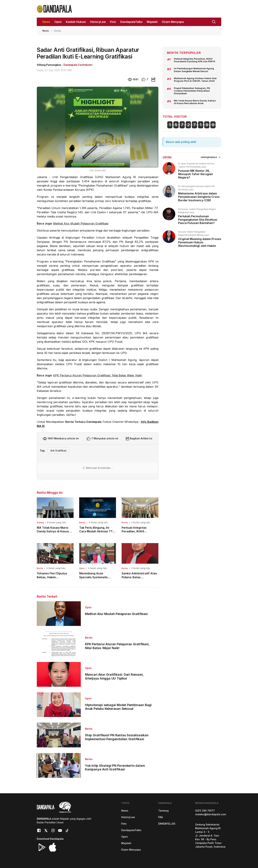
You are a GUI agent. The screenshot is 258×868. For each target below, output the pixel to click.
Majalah (126, 843)
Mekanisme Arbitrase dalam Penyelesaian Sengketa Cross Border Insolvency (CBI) (199, 197)
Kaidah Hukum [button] (76, 22)
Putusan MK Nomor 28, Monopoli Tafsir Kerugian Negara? (196, 174)
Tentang (163, 811)
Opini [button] (58, 22)
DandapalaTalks (131, 830)
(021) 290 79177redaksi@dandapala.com (211, 812)
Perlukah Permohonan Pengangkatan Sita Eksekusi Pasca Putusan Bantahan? (198, 220)
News (46, 31)
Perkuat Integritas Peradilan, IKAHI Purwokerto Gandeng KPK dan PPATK (195, 60)
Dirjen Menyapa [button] (173, 22)
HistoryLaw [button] (98, 22)
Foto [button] (113, 22)
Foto (124, 824)
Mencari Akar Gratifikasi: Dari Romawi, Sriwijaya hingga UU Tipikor (114, 676)
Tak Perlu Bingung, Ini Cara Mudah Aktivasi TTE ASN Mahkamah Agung (97, 531)
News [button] (46, 22)
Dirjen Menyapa (131, 850)
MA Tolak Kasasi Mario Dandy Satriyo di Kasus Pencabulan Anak (53, 531)
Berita (82, 523)
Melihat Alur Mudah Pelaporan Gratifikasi (81, 223)
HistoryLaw (128, 817)
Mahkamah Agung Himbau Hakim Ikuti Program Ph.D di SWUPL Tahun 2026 (195, 80)
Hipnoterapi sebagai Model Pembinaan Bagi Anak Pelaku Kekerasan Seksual (118, 707)
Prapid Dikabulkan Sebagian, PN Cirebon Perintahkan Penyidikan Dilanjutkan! (192, 91)
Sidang (40, 523)
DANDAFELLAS (167, 824)
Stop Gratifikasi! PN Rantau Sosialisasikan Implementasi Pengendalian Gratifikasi (117, 737)
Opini (82, 568)
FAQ (161, 817)
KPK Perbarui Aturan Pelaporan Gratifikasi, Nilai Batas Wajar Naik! (98, 375)
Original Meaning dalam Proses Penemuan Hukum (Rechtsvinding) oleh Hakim (200, 242)
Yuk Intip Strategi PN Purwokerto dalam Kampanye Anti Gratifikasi (115, 768)
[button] (214, 21)
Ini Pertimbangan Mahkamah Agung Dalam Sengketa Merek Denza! (194, 70)
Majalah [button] (152, 22)
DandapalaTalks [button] (131, 22)
